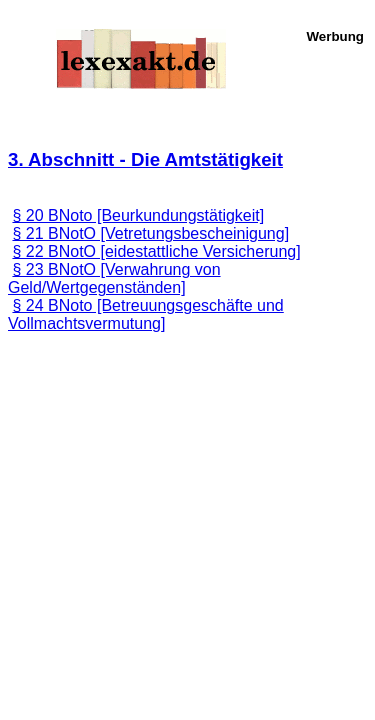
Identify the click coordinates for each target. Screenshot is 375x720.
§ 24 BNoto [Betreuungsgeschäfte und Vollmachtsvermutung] (146, 314)
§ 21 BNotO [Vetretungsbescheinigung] (150, 233)
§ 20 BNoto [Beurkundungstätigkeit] (138, 215)
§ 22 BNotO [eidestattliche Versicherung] (156, 251)
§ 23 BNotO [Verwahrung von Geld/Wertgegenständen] (114, 278)
